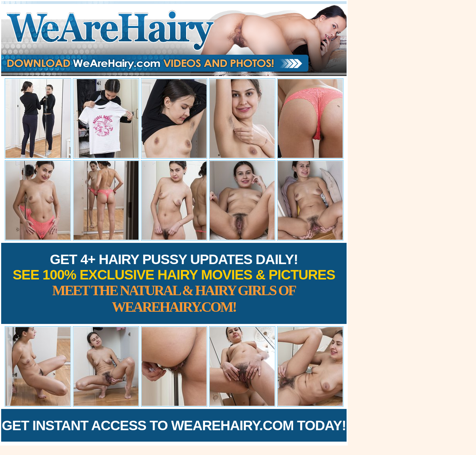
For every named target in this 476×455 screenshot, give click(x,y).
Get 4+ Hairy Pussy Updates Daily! (174, 283)
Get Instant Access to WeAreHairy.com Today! (174, 425)
